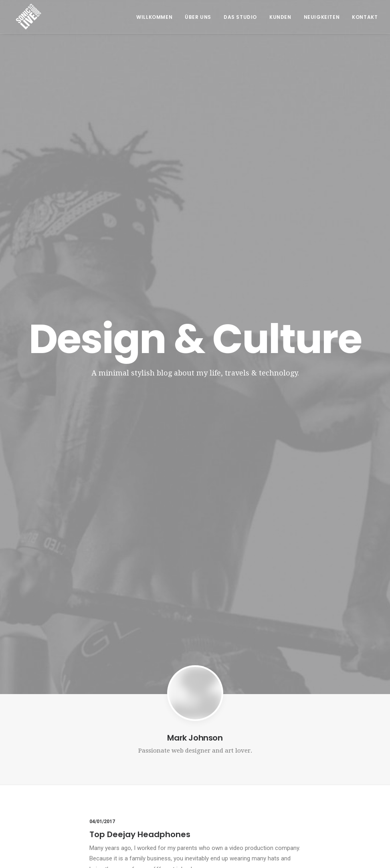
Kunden (280, 17)
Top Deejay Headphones (140, 371)
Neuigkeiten (322, 17)
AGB (307, 763)
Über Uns (198, 17)
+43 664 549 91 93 (131, 783)
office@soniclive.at (133, 802)
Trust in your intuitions (135, 484)
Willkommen (154, 17)
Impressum (317, 777)
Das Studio (240, 17)
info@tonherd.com (132, 793)
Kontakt (365, 17)
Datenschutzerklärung (333, 791)
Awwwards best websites (142, 597)
